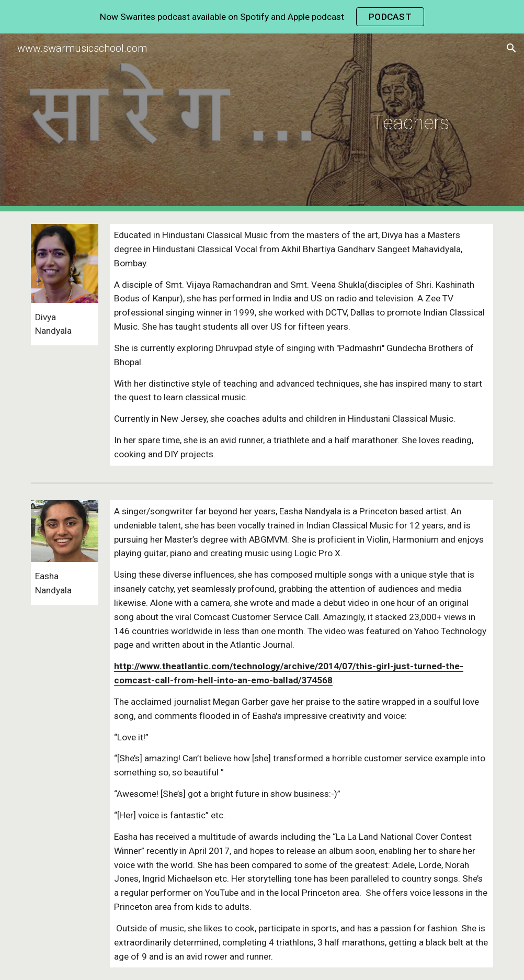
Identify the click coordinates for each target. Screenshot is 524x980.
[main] (301, 122)
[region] (262, 17)
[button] (511, 48)
